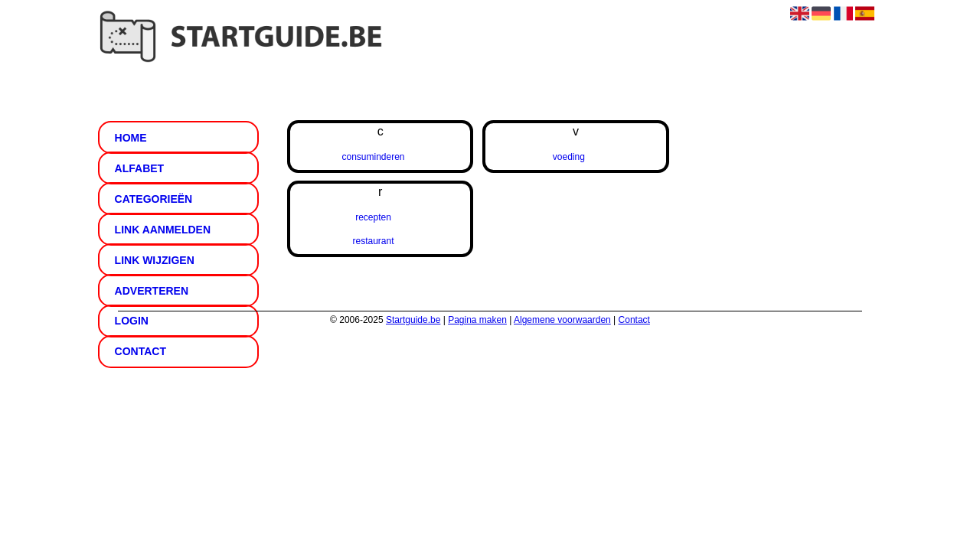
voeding (569, 157)
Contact (140, 351)
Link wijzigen (155, 260)
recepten (373, 217)
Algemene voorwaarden (562, 320)
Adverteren (152, 291)
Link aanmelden (163, 230)
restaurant (373, 241)
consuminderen (373, 157)
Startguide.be (413, 320)
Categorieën (154, 199)
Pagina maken (477, 320)
